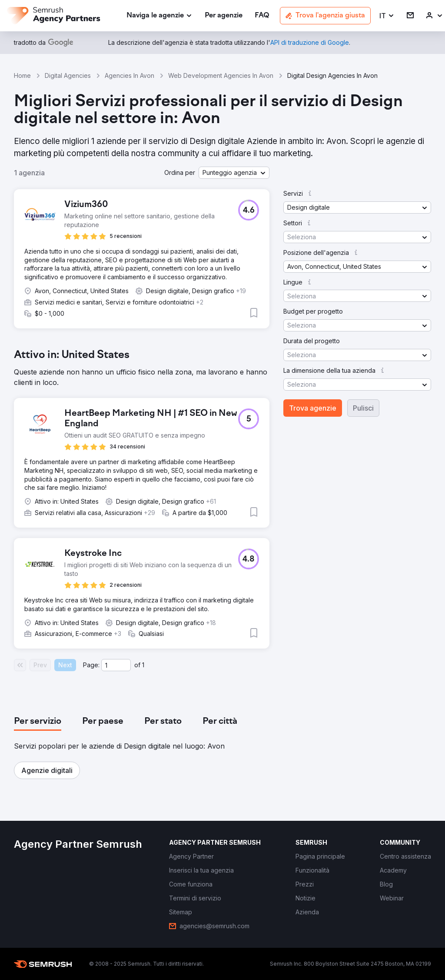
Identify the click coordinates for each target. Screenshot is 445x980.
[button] (387, 16)
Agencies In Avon (130, 75)
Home (22, 75)
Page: (91, 665)
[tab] (38, 722)
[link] (224, 16)
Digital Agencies (68, 75)
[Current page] (116, 665)
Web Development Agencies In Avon (221, 75)
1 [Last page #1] (143, 665)
